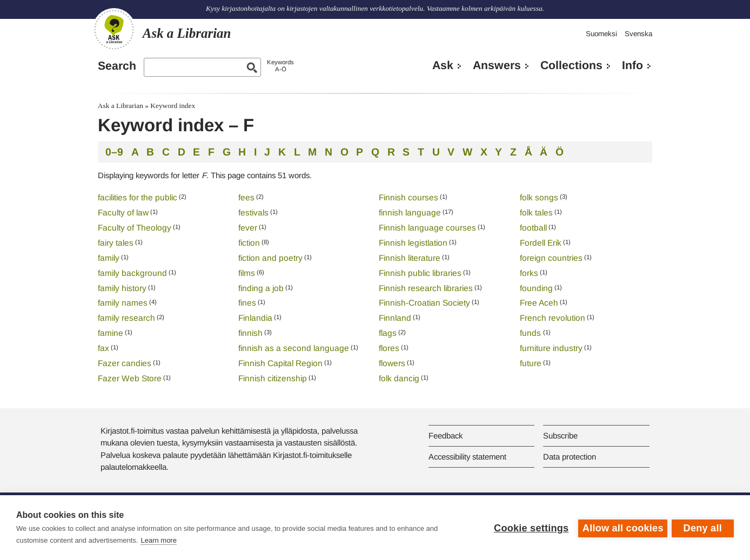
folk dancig (399, 378)
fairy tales (116, 243)
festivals (253, 212)
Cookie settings (530, 528)
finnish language (410, 212)
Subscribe (560, 436)
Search (117, 66)
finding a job (261, 288)
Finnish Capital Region (280, 363)
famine (111, 333)
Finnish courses (409, 197)
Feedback (446, 436)
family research (126, 318)
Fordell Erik (541, 243)
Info (632, 65)
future (531, 363)
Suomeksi (601, 34)
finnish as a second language (294, 348)
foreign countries (551, 258)
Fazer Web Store (130, 378)
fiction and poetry (270, 258)
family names (123, 303)
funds (531, 333)
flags (388, 333)
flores (389, 348)
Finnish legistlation (413, 243)
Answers (497, 65)
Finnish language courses (427, 228)
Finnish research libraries (426, 288)
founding (536, 288)
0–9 (114, 152)
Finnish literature (410, 258)
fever (248, 228)
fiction (249, 243)
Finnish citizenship (273, 378)
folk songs (539, 197)
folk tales (536, 212)
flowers (392, 363)
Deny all (703, 528)
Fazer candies (125, 363)
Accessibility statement (467, 457)
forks (529, 273)
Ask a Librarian (120, 106)
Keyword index (173, 106)
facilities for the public (138, 197)
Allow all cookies (621, 528)
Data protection (570, 457)
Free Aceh (539, 303)
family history (122, 288)
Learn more (158, 540)
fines (247, 303)
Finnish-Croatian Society (424, 303)
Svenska (638, 34)
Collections (571, 65)
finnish (250, 333)
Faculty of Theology (135, 228)
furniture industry (551, 348)
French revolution (553, 318)
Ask (443, 65)
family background (132, 273)
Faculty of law (123, 212)
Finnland (395, 318)
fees (246, 197)
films (247, 273)
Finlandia (255, 318)
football (533, 228)
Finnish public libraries (420, 273)
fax (103, 348)
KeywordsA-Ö (280, 66)
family (109, 258)
